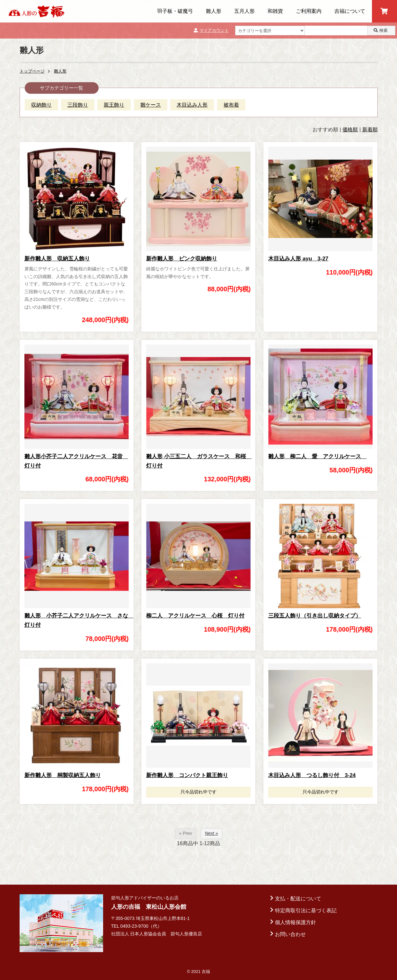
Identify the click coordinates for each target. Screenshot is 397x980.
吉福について (350, 11)
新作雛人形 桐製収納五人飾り (63, 775)
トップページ (32, 71)
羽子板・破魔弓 (175, 11)
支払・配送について (298, 899)
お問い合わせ (290, 934)
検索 (381, 30)
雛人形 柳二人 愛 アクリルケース (317, 456)
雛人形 (214, 11)
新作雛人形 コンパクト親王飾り (187, 775)
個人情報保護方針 (296, 922)
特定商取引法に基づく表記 (306, 910)
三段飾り (78, 105)
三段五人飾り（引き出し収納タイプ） (315, 616)
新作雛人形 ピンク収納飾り (182, 259)
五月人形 (244, 11)
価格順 (350, 130)
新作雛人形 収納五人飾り (57, 259)
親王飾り (114, 105)
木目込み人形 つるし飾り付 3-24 (312, 775)
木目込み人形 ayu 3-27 (298, 259)
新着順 (370, 130)
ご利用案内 (309, 11)
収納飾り (41, 105)
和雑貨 (275, 11)
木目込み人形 (192, 105)
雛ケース (151, 105)
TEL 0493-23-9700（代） (137, 926)
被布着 (231, 105)
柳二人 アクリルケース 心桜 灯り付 (195, 616)
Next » (211, 833)
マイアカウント (211, 30)
